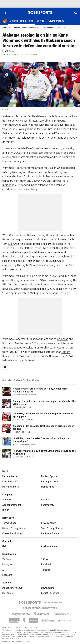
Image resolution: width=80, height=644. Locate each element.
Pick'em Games (10, 476)
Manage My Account (13, 588)
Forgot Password (50, 593)
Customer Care (49, 546)
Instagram (8, 564)
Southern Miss (11, 343)
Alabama (8, 116)
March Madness (11, 487)
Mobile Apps (48, 487)
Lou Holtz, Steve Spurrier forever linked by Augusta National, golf (41, 440)
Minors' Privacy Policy (14, 528)
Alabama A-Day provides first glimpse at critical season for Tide (44, 427)
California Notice (50, 533)
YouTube (7, 559)
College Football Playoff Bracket (27, 27)
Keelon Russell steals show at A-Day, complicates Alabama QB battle (40, 390)
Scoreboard (7, 27)
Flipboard (7, 575)
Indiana (7, 185)
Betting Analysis (50, 482)
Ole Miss (62, 348)
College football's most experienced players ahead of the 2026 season (44, 403)
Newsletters (48, 588)
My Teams (7, 593)
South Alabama (37, 116)
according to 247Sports (52, 121)
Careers (45, 500)
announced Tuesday (53, 133)
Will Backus (10, 51)
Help (5, 546)
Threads (46, 570)
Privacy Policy (48, 523)
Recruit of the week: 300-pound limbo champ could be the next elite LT (44, 452)
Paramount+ (48, 505)
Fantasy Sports (49, 476)
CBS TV (6, 510)
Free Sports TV (10, 482)
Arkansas (63, 339)
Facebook (46, 564)
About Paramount (12, 505)
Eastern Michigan (31, 293)
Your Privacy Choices (52, 528)
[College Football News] (22, 21)
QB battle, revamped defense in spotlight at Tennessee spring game (43, 415)
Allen (11, 244)
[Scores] (41, 21)
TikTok (45, 559)
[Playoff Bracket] (56, 21)
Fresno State (41, 248)
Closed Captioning (12, 533)
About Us (7, 500)
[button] (69, 21)
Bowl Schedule (48, 27)
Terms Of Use (9, 523)
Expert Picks (61, 27)
